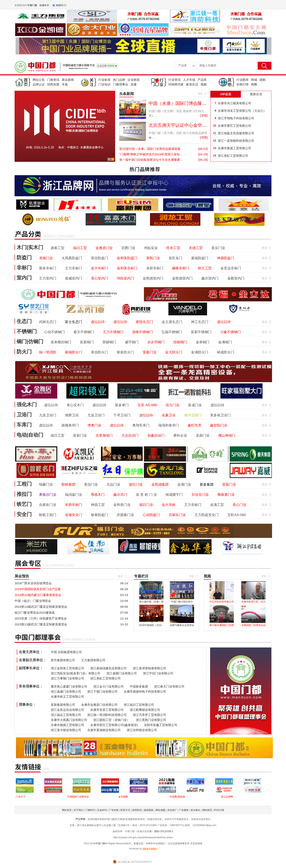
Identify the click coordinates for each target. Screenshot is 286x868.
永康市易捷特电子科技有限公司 (145, 692)
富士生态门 (74, 322)
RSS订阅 (219, 810)
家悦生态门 (144, 322)
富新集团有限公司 (63, 705)
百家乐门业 (177, 515)
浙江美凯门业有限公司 (151, 720)
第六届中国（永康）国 (151, 602)
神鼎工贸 (98, 505)
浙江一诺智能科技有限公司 (236, 141)
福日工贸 (80, 248)
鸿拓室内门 (125, 278)
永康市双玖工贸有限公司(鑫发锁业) (114, 725)
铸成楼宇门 (174, 495)
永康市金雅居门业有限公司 (99, 705)
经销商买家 (176, 84)
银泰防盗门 (99, 515)
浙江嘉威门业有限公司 (66, 692)
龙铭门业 (46, 258)
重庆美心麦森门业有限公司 (69, 686)
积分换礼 (196, 810)
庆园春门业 (125, 515)
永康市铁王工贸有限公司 (68, 697)
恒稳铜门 (180, 342)
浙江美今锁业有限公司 (66, 730)
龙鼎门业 (203, 436)
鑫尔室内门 (210, 278)
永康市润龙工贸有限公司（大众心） (242, 111)
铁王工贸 (205, 268)
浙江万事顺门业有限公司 (68, 678)
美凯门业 (153, 258)
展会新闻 (68, 80)
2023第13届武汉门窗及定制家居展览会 (41, 624)
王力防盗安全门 (207, 515)
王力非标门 (74, 268)
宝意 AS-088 (147, 405)
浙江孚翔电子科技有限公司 (236, 118)
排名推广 (172, 810)
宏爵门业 (128, 248)
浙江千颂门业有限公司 (102, 692)
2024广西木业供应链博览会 (33, 583)
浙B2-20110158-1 (164, 831)
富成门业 (195, 405)
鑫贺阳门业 (219, 425)
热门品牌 (119, 80)
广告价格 (114, 810)
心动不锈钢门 (54, 332)
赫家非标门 (181, 268)
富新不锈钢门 (201, 332)
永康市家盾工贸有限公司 (234, 148)
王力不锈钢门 (113, 332)
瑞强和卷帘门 (169, 425)
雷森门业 (150, 352)
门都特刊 (90, 810)
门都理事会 (121, 84)
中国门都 (100, 843)
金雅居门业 (104, 248)
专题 (65, 84)
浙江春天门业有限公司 (169, 686)
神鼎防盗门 (226, 258)
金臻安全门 (74, 515)
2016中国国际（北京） (151, 625)
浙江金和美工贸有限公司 (68, 668)
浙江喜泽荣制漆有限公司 (149, 668)
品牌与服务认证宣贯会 (182, 625)
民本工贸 (173, 248)
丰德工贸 (196, 248)
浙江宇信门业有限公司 (158, 673)
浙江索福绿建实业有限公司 (108, 668)
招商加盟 (53, 84)
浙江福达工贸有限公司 (66, 715)
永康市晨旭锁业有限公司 (104, 730)
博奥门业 (94, 425)
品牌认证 (39, 84)
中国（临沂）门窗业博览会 (33, 601)
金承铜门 (203, 342)
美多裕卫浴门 (220, 415)
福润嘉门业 (74, 495)
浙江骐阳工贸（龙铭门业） (112, 720)
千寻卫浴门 (122, 415)
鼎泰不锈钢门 (142, 332)
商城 (254, 80)
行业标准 (104, 80)
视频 (204, 84)
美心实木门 (75, 405)
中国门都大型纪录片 (182, 602)
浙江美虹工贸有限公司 (233, 156)
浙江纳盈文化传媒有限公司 (236, 133)
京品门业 (113, 485)
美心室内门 (99, 278)
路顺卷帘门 (70, 425)
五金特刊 (102, 810)
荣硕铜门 (109, 342)
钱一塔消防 (48, 352)
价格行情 (242, 84)
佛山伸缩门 (227, 436)
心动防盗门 (151, 515)
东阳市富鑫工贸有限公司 (161, 725)
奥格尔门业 (48, 495)
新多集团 (207, 485)
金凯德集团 (160, 485)
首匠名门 (175, 258)
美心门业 (239, 505)
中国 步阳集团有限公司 (66, 652)
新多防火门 (125, 352)
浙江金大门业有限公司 (108, 686)
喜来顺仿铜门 (61, 342)
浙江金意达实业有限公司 (68, 710)
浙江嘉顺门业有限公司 (122, 673)
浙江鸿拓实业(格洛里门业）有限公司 (76, 673)
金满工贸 (217, 505)
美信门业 (91, 485)
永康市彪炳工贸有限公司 (68, 725)
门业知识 (104, 84)
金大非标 (169, 505)
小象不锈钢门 (231, 332)
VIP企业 (226, 94)
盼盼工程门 (48, 515)
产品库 (202, 80)
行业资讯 (174, 80)
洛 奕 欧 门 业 (146, 495)
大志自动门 (130, 436)
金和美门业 (122, 505)
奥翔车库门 (141, 425)
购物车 (60, 5)
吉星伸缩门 (104, 436)
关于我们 (79, 810)
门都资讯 (53, 80)
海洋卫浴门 (193, 415)
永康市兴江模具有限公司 (234, 103)
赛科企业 (180, 436)
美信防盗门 (99, 258)
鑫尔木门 (120, 495)
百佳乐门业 (200, 495)
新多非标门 (48, 268)
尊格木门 (98, 495)
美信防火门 (99, 352)
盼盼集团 (68, 485)
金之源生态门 (172, 322)
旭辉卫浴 (72, 415)
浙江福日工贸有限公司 (139, 705)
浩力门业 (172, 405)
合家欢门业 (48, 505)
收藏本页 (44, 5)
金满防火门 (200, 352)
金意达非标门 (231, 268)
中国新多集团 (139, 686)
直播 (134, 84)
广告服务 (184, 810)
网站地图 (161, 810)
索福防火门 (74, 352)
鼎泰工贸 (57, 248)
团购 (263, 80)
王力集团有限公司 (93, 660)
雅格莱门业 (226, 495)
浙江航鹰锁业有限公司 (145, 710)
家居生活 (192, 84)
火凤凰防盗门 (72, 258)
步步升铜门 (156, 342)
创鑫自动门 (156, 436)
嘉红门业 (136, 485)
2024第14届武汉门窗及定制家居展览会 (41, 607)
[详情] (204, 116)
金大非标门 (99, 268)
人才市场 (189, 80)
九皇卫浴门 (48, 415)
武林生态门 (48, 322)
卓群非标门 (155, 268)
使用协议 (137, 810)
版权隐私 (149, 810)
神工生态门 (200, 322)
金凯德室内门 (153, 278)
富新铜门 (87, 342)
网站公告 (39, 80)
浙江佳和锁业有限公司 (142, 730)
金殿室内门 (236, 278)
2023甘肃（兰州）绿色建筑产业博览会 (41, 618)
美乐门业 (218, 248)
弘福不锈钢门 (172, 332)
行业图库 (242, 80)
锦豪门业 (46, 485)
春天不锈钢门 (84, 332)
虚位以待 (98, 322)
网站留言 (207, 810)
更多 (200, 94)
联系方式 (125, 810)
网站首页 (67, 810)
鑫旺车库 (195, 425)
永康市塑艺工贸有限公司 (234, 126)
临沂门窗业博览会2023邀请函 (35, 613)
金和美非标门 (127, 268)
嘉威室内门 (74, 278)
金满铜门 (225, 342)
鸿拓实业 (151, 248)
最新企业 (256, 94)
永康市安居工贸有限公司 (107, 710)
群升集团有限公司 (63, 660)
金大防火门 (174, 352)
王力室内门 (48, 278)
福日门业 (146, 505)
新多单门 (122, 405)
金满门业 (184, 485)
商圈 (254, 84)
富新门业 (80, 436)
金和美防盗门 (127, 258)
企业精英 (134, 80)
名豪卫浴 (169, 415)
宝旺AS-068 (237, 515)
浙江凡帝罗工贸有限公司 (149, 715)
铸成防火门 (226, 352)
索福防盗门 (200, 258)
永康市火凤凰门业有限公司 (69, 720)
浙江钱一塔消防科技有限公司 (107, 715)
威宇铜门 (132, 342)
